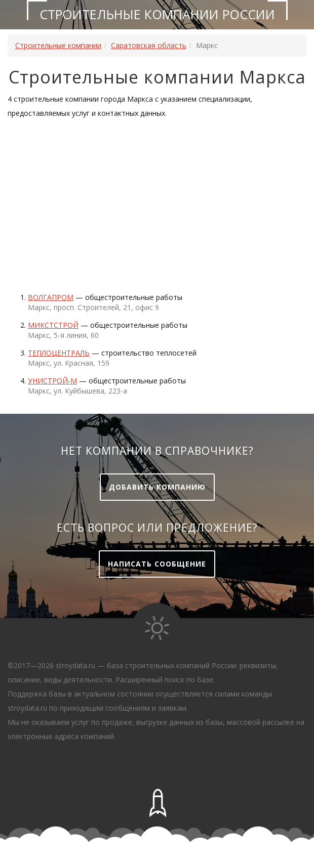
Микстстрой (53, 325)
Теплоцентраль (59, 353)
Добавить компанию (157, 487)
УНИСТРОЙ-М (52, 381)
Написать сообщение (157, 564)
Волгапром (51, 297)
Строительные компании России (157, 14)
